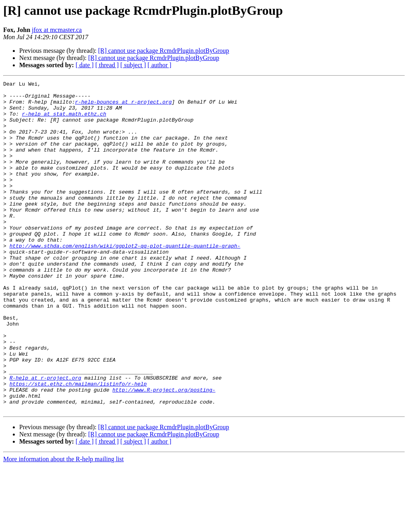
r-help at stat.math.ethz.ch (64, 121)
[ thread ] (107, 65)
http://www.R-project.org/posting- (164, 452)
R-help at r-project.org (45, 438)
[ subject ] (133, 65)
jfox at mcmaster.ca (57, 30)
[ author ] (160, 65)
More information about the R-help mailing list (63, 525)
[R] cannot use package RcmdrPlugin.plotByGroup (164, 51)
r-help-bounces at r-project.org (123, 106)
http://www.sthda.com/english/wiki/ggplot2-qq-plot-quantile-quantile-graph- (125, 279)
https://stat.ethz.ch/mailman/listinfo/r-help (78, 445)
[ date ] (85, 65)
